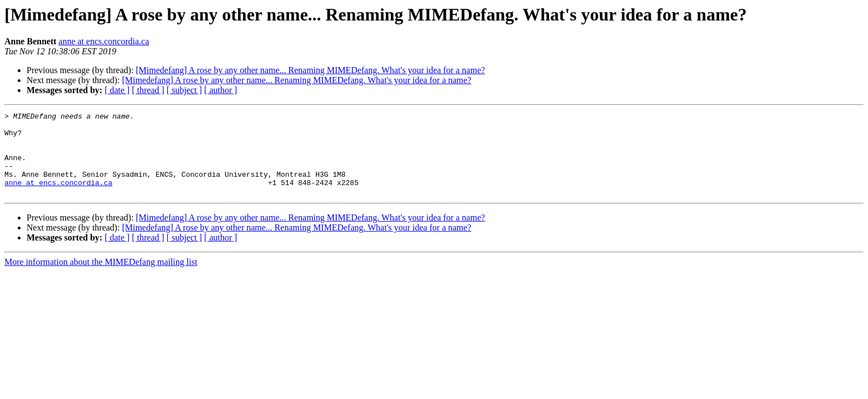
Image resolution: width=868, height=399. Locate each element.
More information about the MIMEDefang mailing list (101, 278)
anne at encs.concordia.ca (104, 41)
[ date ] (117, 90)
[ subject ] (184, 90)
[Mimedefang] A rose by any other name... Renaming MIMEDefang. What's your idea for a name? (310, 70)
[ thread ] (148, 90)
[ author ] (221, 90)
